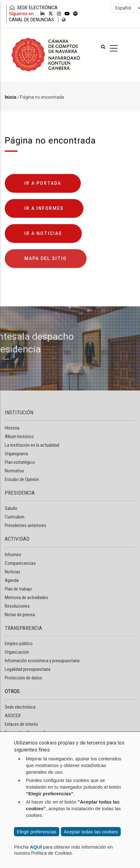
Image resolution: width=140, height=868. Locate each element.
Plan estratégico (20, 462)
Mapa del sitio (46, 258)
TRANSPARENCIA (23, 628)
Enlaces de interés (21, 724)
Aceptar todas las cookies (91, 832)
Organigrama (16, 454)
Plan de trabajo (18, 589)
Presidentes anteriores (25, 525)
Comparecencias (20, 563)
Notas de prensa (20, 615)
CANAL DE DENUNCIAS (32, 20)
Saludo (11, 508)
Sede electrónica (20, 707)
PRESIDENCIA (20, 493)
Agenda (12, 580)
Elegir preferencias (37, 832)
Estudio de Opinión (22, 479)
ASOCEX (13, 716)
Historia (12, 428)
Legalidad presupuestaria (28, 669)
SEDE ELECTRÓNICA (33, 8)
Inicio (11, 97)
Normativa (14, 471)
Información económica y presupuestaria (42, 661)
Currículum (15, 517)
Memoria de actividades (26, 598)
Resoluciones (17, 606)
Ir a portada (43, 183)
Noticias (13, 572)
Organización (17, 652)
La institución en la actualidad (32, 445)
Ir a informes (44, 208)
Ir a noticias (43, 233)
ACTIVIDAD (17, 539)
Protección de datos (23, 678)
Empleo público (19, 644)
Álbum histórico (19, 437)
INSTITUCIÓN (19, 412)
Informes (13, 555)
